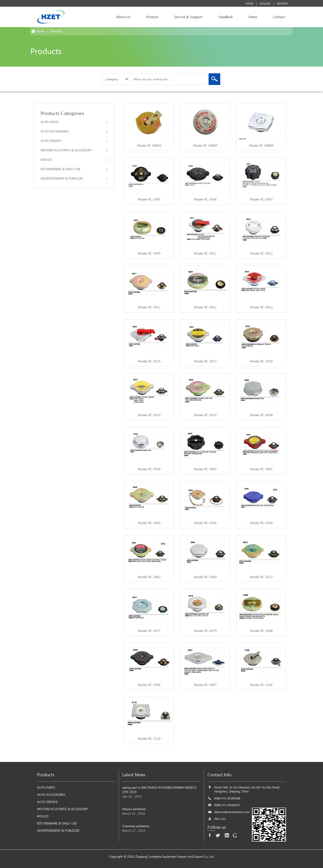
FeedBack (226, 17)
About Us (123, 17)
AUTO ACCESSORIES (74, 131)
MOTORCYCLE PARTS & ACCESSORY (74, 150)
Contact (279, 17)
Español (283, 3)
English (265, 3)
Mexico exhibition (134, 809)
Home (249, 3)
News (253, 17)
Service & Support (188, 17)
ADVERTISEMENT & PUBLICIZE (74, 178)
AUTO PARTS (74, 122)
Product (152, 17)
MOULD (74, 160)
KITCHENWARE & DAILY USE (74, 169)
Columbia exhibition (136, 826)
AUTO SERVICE (74, 141)
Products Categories (62, 113)
